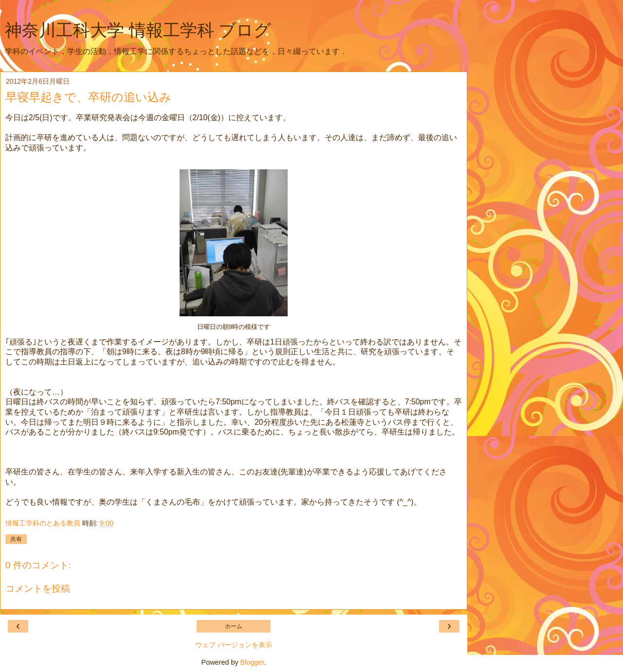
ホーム (234, 626)
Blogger (252, 662)
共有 (16, 539)
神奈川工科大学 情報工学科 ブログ (138, 30)
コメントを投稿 (38, 589)
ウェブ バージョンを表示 (234, 645)
